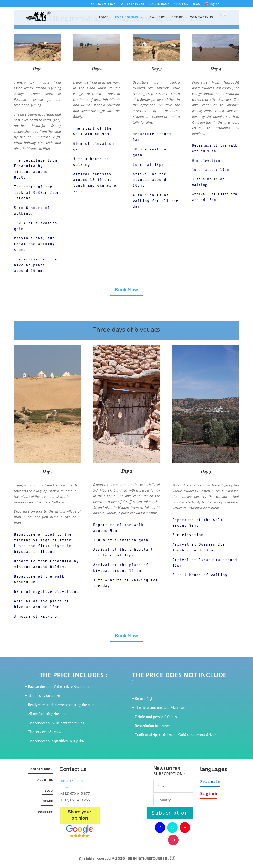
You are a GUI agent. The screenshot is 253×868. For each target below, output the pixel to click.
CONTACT (45, 812)
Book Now (126, 290)
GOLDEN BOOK (159, 4)
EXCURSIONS (127, 17)
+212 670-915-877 (103, 4)
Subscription (170, 813)
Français (210, 782)
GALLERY (157, 17)
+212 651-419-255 (132, 4)
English (209, 794)
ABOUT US (181, 4)
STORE (178, 17)
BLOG (196, 4)
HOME (103, 17)
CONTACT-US (201, 17)
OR (172, 858)
